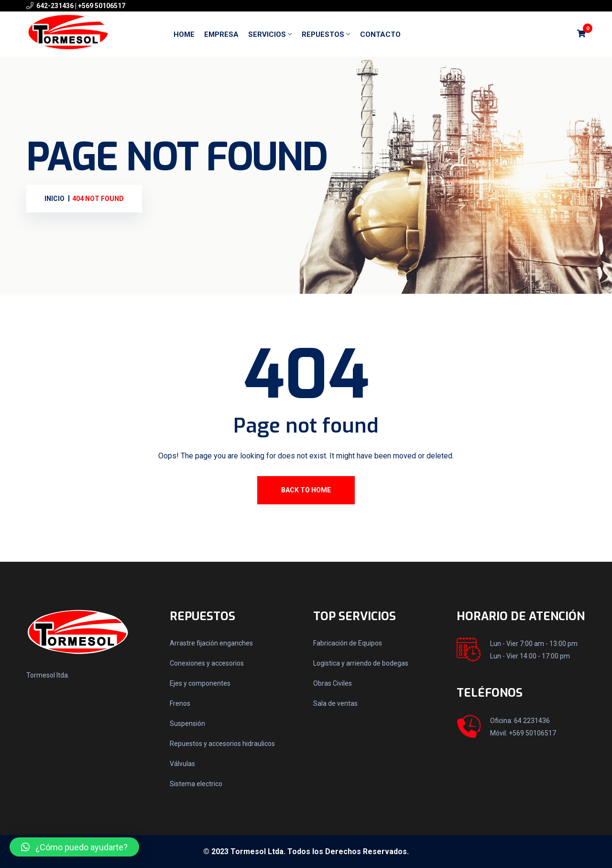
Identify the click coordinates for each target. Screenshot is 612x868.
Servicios (267, 34)
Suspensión (187, 723)
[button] (74, 847)
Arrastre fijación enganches (211, 643)
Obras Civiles (333, 683)
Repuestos (323, 34)
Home (184, 34)
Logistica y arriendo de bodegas (361, 663)
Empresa (221, 34)
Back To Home (306, 490)
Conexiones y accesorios (207, 663)
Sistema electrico (196, 784)
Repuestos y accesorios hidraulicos (222, 744)
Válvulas (182, 764)
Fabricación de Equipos (348, 643)
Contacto (380, 34)
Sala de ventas (335, 703)
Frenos (180, 703)
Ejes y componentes (200, 683)
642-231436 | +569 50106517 (81, 6)
